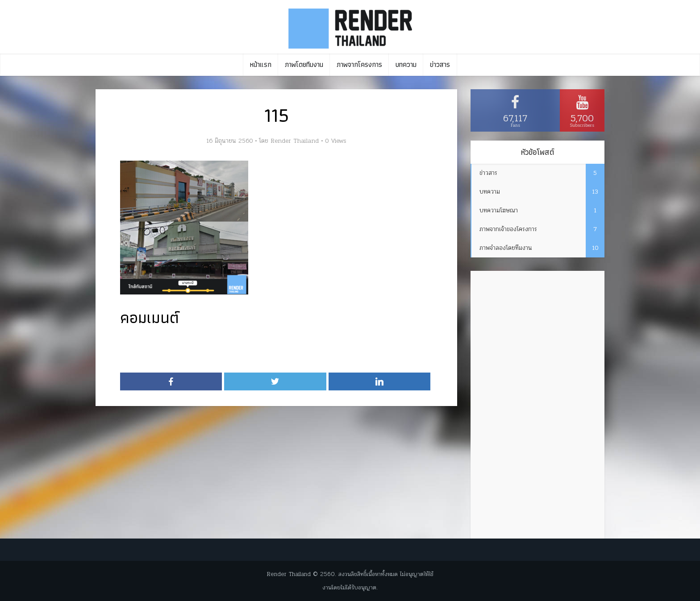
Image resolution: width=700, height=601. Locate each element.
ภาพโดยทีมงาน (304, 64)
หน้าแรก (261, 64)
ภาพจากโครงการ (359, 64)
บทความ (406, 64)
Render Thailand (295, 141)
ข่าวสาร (440, 64)
